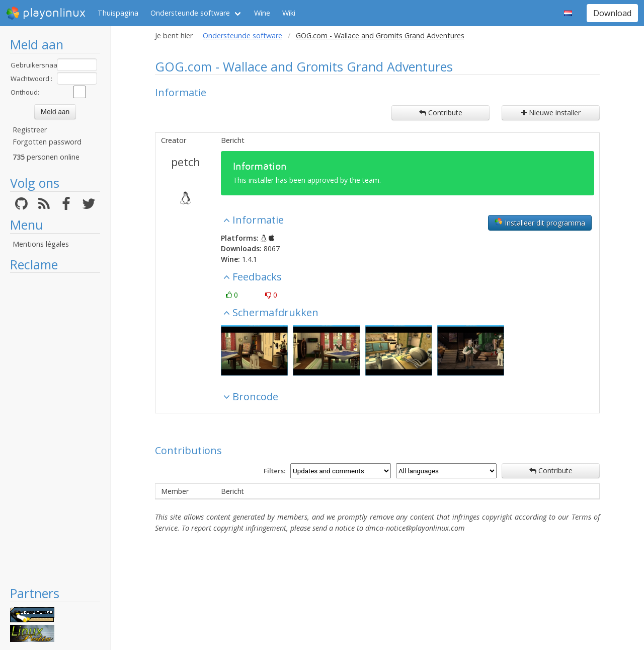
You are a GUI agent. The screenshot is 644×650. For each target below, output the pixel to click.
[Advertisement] (55, 429)
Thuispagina (118, 13)
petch (186, 162)
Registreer (30, 130)
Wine (262, 13)
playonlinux (46, 13)
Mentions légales (41, 244)
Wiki (289, 13)
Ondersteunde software (190, 13)
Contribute (441, 113)
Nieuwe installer (551, 113)
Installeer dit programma (540, 223)
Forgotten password (47, 142)
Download (612, 13)
